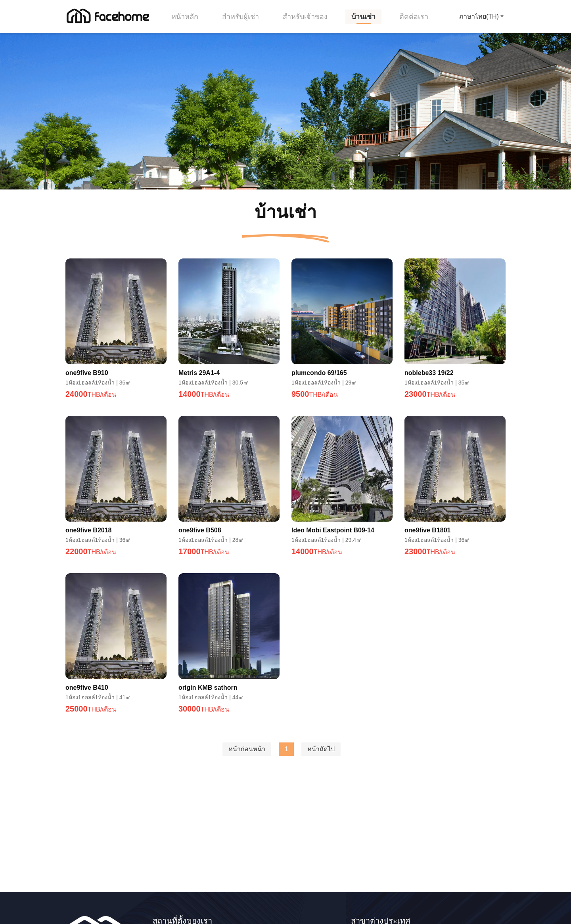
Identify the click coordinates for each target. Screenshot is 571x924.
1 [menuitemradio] (286, 749)
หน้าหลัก (185, 17)
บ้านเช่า (363, 17)
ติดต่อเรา (414, 17)
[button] (481, 17)
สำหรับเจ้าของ (305, 17)
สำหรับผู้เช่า (240, 17)
